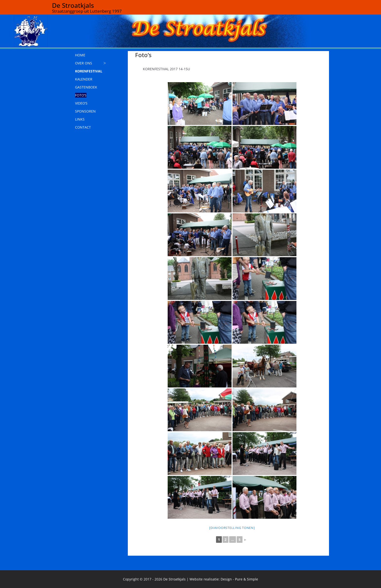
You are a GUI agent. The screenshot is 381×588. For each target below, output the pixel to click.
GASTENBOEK (86, 87)
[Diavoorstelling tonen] (232, 528)
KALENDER (84, 79)
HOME (80, 55)
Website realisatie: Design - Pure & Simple (224, 579)
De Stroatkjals (73, 5)
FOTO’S (81, 95)
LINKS (80, 119)
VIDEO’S (81, 103)
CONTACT (83, 127)
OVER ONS (84, 63)
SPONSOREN (85, 111)
